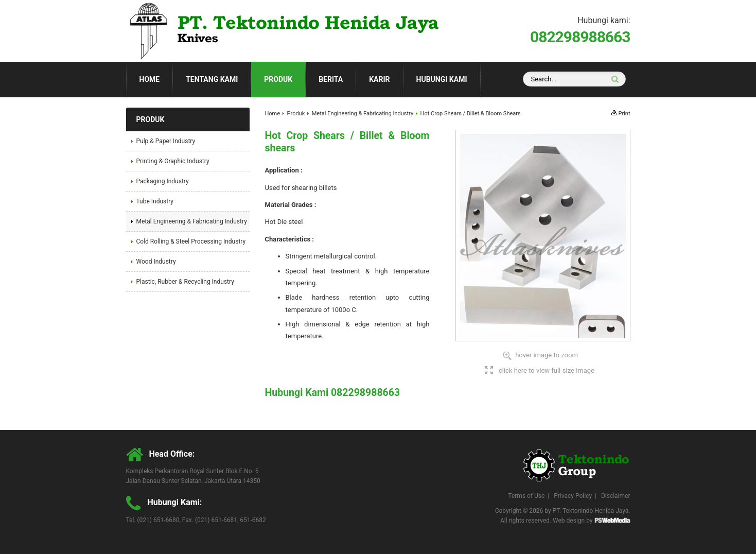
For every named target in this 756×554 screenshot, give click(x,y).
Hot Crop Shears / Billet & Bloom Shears (471, 114)
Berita (331, 79)
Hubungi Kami (442, 79)
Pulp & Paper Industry (166, 141)
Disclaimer (616, 496)
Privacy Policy (573, 496)
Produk (278, 79)
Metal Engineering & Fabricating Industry (363, 114)
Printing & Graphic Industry (173, 161)
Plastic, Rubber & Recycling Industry (185, 282)
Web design (569, 521)
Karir (379, 79)
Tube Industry (155, 201)
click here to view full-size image (547, 370)
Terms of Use (526, 496)
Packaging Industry (163, 181)
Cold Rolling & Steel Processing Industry (191, 241)
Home (150, 79)
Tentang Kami (212, 79)
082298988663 (580, 37)
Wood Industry (156, 262)
